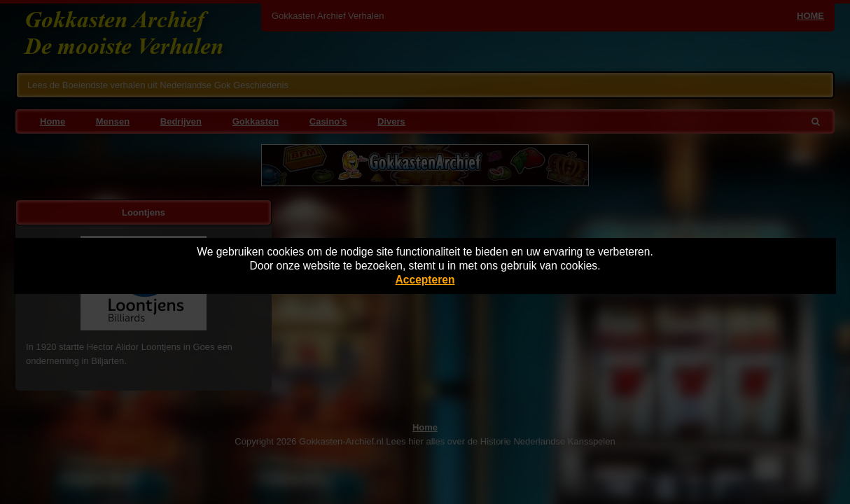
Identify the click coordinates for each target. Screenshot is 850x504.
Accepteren (425, 280)
